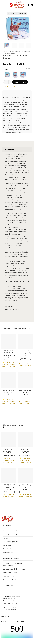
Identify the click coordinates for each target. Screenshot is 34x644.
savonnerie (13, 257)
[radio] (7, 75)
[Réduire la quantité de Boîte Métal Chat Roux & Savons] (5, 82)
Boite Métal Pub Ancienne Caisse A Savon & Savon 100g (8, 354)
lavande (24, 241)
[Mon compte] (29, 5)
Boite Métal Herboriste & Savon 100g (8, 392)
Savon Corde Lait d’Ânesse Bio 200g (9, 487)
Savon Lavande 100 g (25, 487)
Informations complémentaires (11, 308)
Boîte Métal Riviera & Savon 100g (26, 392)
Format (6, 69)
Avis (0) (6, 314)
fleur (7, 239)
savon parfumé (20, 202)
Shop (11, 51)
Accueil (6, 51)
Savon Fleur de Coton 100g (25, 450)
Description (8, 149)
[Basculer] (3, 149)
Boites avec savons (11, 53)
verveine (8, 243)
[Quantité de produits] (7, 82)
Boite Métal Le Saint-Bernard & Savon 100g (26, 353)
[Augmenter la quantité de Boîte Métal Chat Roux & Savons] (10, 82)
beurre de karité (22, 216)
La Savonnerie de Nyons (16, 209)
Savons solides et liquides (22, 51)
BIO (6, 218)
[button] (2, 5)
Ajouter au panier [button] (8, 360)
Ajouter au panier (20, 82)
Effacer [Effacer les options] (28, 68)
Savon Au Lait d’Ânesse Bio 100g (9, 450)
